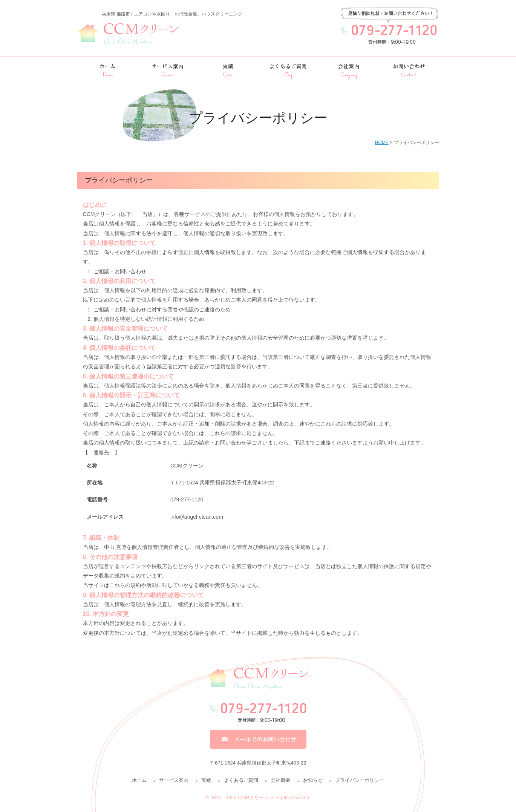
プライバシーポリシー (360, 780)
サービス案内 (174, 780)
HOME (382, 142)
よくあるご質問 (241, 780)
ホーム (139, 780)
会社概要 (280, 780)
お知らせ (313, 780)
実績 (206, 780)
